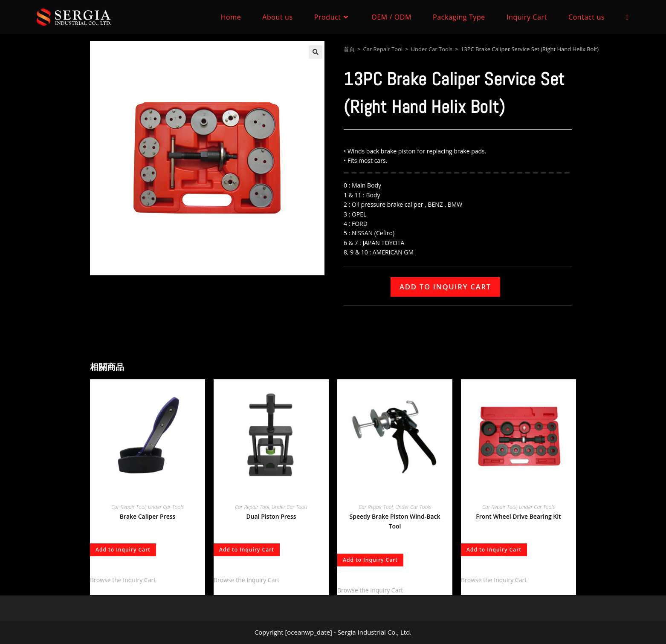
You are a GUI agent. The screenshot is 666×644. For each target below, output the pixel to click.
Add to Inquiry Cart (445, 287)
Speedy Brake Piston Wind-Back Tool (395, 521)
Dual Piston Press (271, 516)
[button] (316, 52)
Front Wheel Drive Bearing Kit (518, 516)
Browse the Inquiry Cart (123, 580)
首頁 (349, 49)
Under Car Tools (432, 49)
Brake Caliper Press (148, 516)
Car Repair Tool (383, 49)
